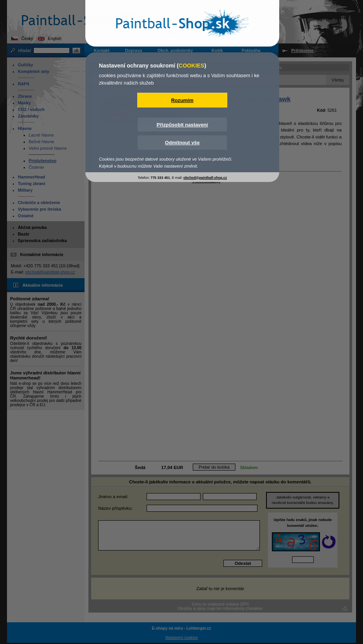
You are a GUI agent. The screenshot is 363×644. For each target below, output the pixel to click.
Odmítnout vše (182, 143)
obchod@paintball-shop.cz (205, 178)
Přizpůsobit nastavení (182, 125)
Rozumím (182, 100)
